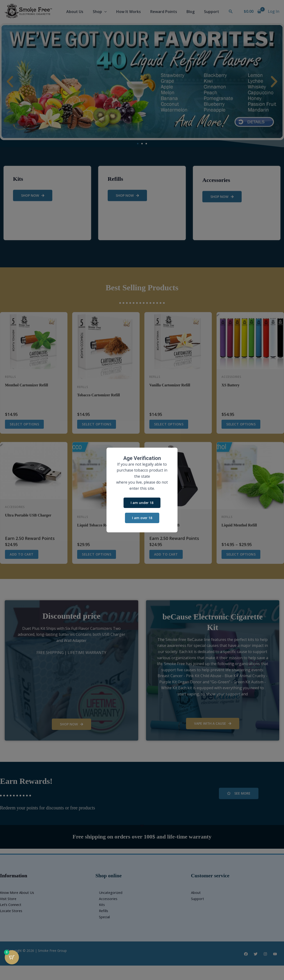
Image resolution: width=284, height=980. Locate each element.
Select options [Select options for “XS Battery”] (241, 424)
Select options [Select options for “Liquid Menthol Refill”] (241, 554)
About (196, 892)
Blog (191, 12)
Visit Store (9, 899)
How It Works (129, 12)
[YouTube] (275, 954)
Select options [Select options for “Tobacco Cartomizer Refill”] (97, 424)
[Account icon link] (274, 12)
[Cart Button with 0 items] (12, 957)
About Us (75, 12)
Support (212, 12)
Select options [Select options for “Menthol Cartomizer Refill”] (24, 424)
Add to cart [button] (22, 554)
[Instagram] (265, 954)
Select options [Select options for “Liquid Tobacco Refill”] (97, 554)
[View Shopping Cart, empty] (252, 12)
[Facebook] (246, 954)
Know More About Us (19, 892)
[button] (104, 12)
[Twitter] (256, 954)
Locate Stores (12, 911)
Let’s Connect (12, 905)
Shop (100, 12)
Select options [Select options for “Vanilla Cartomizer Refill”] (169, 424)
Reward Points (164, 12)
